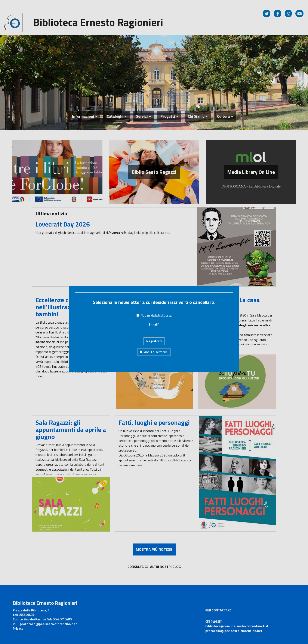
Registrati (154, 322)
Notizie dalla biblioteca (154, 296)
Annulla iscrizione (154, 332)
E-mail (154, 305)
